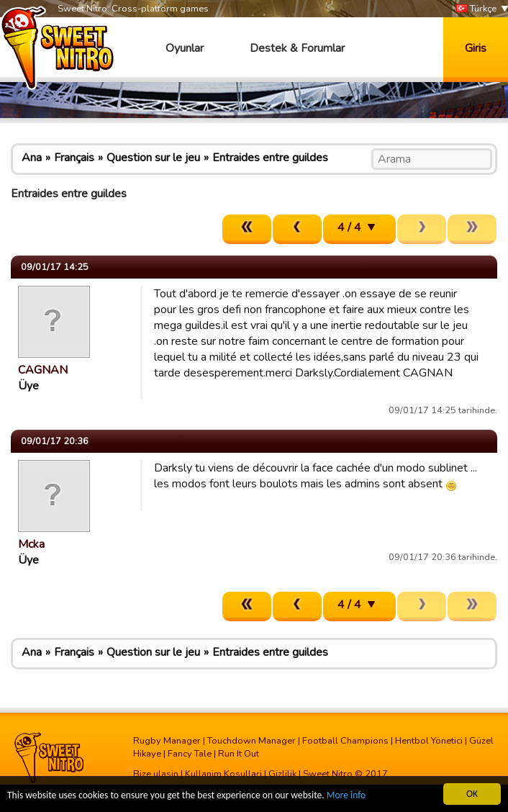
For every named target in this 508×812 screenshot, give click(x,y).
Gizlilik (282, 774)
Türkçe (476, 9)
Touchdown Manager (251, 741)
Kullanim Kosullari (223, 774)
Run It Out (239, 754)
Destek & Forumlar (297, 48)
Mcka (31, 544)
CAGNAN (43, 370)
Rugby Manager (167, 741)
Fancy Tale (190, 754)
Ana (32, 158)
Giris (476, 48)
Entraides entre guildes (270, 158)
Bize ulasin (156, 774)
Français (74, 158)
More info (346, 796)
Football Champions (345, 741)
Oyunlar (185, 48)
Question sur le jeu (153, 158)
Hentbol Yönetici (429, 741)
